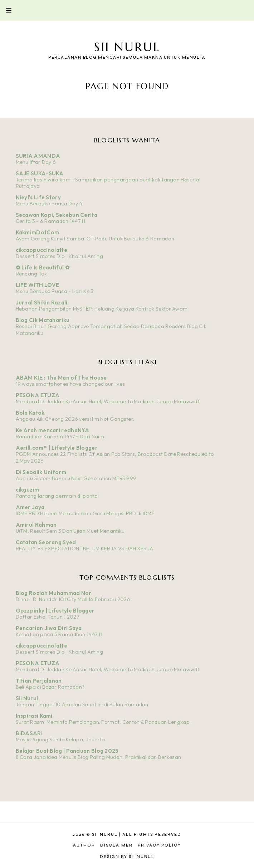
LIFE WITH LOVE (38, 285)
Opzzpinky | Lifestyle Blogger (55, 611)
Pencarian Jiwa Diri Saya (49, 628)
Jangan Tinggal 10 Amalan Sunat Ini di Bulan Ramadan (82, 704)
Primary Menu (6, 10)
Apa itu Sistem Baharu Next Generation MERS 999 (76, 478)
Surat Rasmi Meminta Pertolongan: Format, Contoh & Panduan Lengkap (103, 722)
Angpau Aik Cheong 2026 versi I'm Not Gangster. (75, 419)
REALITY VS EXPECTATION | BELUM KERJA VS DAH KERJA (85, 548)
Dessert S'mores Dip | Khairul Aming (60, 256)
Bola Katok (30, 413)
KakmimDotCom (38, 232)
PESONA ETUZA (38, 395)
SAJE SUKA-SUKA (40, 173)
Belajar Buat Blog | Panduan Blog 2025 (67, 751)
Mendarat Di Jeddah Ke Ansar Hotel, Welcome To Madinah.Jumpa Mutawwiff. (108, 401)
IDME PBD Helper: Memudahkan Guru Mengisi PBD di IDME (85, 513)
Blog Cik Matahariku (43, 320)
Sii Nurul (127, 47)
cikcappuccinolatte (41, 250)
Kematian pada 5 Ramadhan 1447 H (59, 634)
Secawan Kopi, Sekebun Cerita (57, 215)
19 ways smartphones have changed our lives (70, 384)
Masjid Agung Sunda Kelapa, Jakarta (60, 740)
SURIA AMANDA (38, 156)
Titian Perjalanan (39, 681)
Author (84, 845)
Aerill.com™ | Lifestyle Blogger (57, 448)
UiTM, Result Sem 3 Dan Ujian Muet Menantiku (70, 531)
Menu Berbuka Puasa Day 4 (49, 204)
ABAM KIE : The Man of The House (61, 378)
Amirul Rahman (36, 525)
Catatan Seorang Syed (46, 542)
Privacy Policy (159, 845)
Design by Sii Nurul (127, 857)
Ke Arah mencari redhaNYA (53, 430)
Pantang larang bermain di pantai (57, 496)
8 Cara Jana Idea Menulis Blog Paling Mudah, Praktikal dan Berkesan (99, 757)
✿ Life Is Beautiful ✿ (43, 267)
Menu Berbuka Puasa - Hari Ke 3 (55, 291)
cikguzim (27, 490)
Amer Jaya (30, 507)
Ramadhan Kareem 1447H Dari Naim (60, 437)
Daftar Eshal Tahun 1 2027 (48, 617)
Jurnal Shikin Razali (42, 303)
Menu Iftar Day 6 (36, 162)
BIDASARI (29, 733)
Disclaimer (116, 845)
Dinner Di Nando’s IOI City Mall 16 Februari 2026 (73, 599)
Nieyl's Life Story (38, 197)
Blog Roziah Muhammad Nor (54, 593)
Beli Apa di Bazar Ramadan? (50, 687)
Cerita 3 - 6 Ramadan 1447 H (51, 221)
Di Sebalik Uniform (41, 472)
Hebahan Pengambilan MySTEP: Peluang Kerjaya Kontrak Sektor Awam (102, 309)
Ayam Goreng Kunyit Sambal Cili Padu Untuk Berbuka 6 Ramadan (95, 239)
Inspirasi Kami (34, 716)
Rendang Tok (31, 274)
